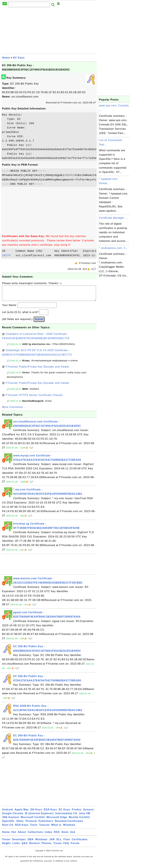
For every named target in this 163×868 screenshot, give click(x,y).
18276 (8, 256)
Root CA (8, 828)
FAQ (66, 846)
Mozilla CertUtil (79, 820)
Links (16, 846)
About (22, 835)
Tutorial (44, 828)
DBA (31, 843)
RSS (57, 835)
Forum (75, 846)
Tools (34, 828)
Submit (39, 322)
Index (48, 835)
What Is (56, 828)
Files (67, 843)
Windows (69, 828)
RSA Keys (22, 828)
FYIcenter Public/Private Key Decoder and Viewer (38, 370)
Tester (6, 843)
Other (20, 824)
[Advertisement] (49, 31)
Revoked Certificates (69, 824)
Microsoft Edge (57, 820)
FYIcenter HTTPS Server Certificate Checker (34, 398)
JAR (52, 843)
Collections (35, 835)
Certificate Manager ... (113, 218)
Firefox (77, 813)
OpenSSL (8, 824)
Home (6, 58)
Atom (65, 835)
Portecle (31, 824)
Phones (47, 846)
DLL (59, 843)
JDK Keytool (11, 820)
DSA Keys (50, 813)
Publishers (46, 824)
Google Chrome (13, 817)
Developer (19, 843)
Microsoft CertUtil (33, 820)
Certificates (80, 843)
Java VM (84, 817)
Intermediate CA (66, 817)
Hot (14, 835)
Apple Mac (22, 813)
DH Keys (36, 813)
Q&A (25, 846)
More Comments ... (14, 410)
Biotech (35, 846)
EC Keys (19, 58)
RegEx (6, 846)
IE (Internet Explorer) (39, 817)
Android (7, 813)
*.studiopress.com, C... (114, 248)
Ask (73, 835)
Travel (57, 846)
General (88, 813)
